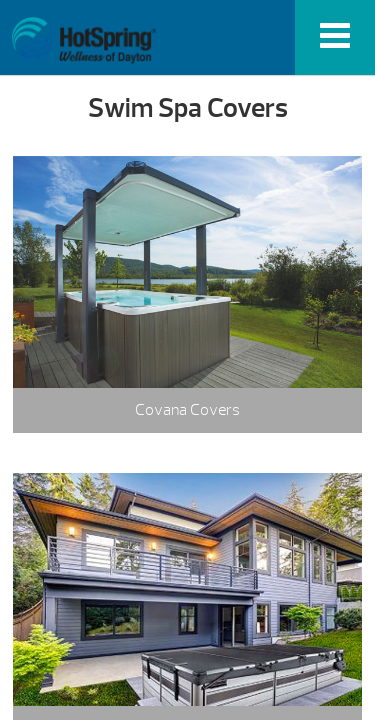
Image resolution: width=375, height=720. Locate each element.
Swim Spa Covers (83, 40)
